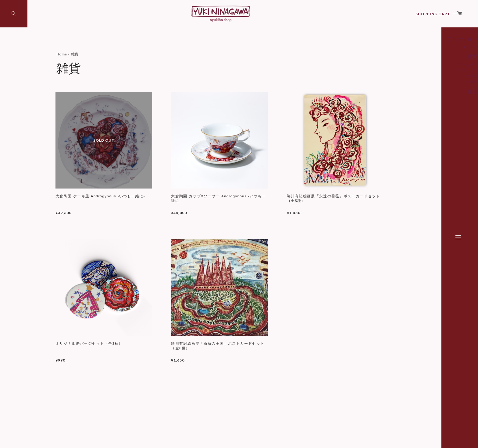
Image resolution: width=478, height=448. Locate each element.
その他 (428, 111)
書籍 (429, 120)
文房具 (428, 105)
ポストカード (423, 94)
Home (62, 54)
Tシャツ (426, 77)
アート (427, 47)
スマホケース (423, 100)
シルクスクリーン (420, 55)
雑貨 (429, 86)
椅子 (429, 60)
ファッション (421, 70)
